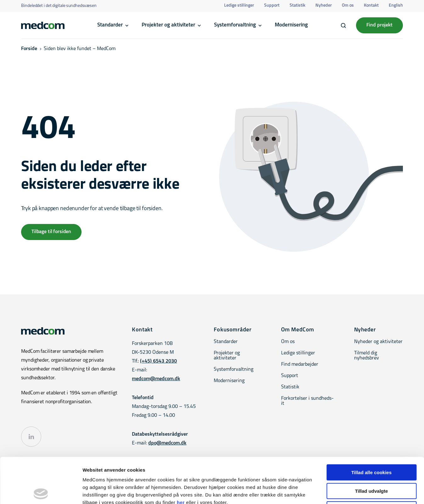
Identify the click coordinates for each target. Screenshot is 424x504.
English (396, 6)
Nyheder (324, 6)
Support (272, 6)
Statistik (297, 6)
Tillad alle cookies (371, 427)
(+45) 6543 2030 (158, 361)
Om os (348, 6)
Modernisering (291, 25)
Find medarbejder (300, 364)
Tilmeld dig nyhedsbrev (367, 356)
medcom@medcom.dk (156, 379)
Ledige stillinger (239, 6)
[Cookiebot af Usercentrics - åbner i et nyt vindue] (41, 492)
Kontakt (371, 6)
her (181, 457)
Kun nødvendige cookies (371, 464)
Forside (29, 49)
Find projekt (379, 25)
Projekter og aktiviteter (168, 25)
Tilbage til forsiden (51, 232)
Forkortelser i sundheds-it (307, 401)
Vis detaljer (327, 492)
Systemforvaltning (235, 25)
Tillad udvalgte (372, 446)
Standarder (110, 25)
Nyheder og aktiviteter (378, 342)
